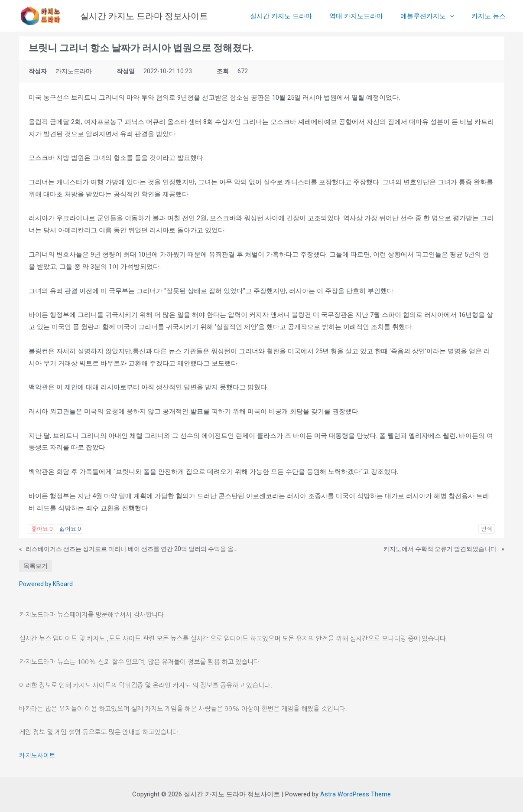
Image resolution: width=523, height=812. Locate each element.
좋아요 (42, 529)
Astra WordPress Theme (356, 794)
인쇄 (487, 529)
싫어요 (70, 529)
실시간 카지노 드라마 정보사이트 (144, 16)
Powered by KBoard (46, 584)
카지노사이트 (37, 755)
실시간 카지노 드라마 (296, 16)
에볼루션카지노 (434, 16)
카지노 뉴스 (491, 16)
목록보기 (36, 566)
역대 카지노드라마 (367, 16)
